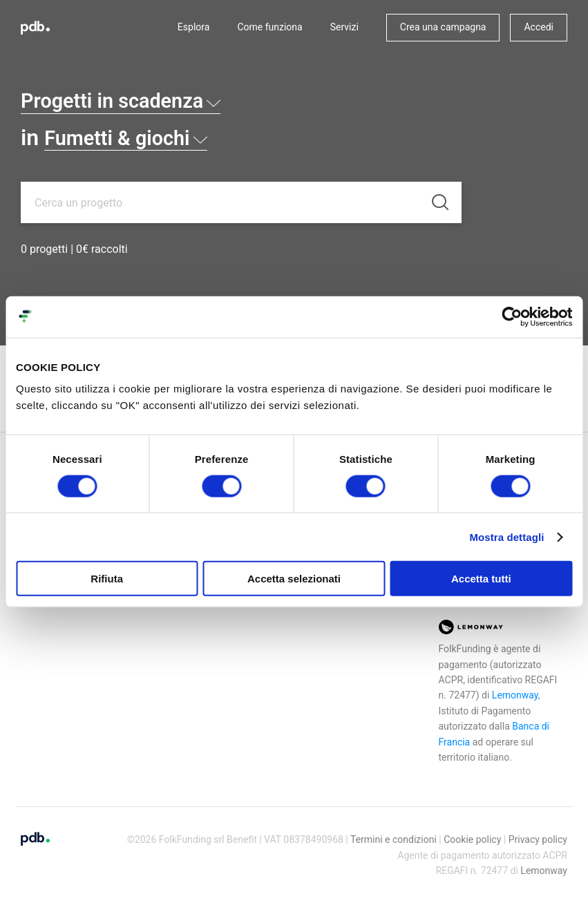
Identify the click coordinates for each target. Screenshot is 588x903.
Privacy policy (538, 839)
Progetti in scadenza (132, 100)
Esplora (194, 27)
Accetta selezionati (294, 579)
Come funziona (269, 27)
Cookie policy (472, 839)
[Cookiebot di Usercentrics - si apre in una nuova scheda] (512, 316)
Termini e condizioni (393, 839)
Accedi (539, 27)
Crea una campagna (443, 27)
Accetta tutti (481, 579)
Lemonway (515, 695)
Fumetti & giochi (135, 137)
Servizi (344, 27)
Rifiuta (107, 579)
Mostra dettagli (506, 536)
